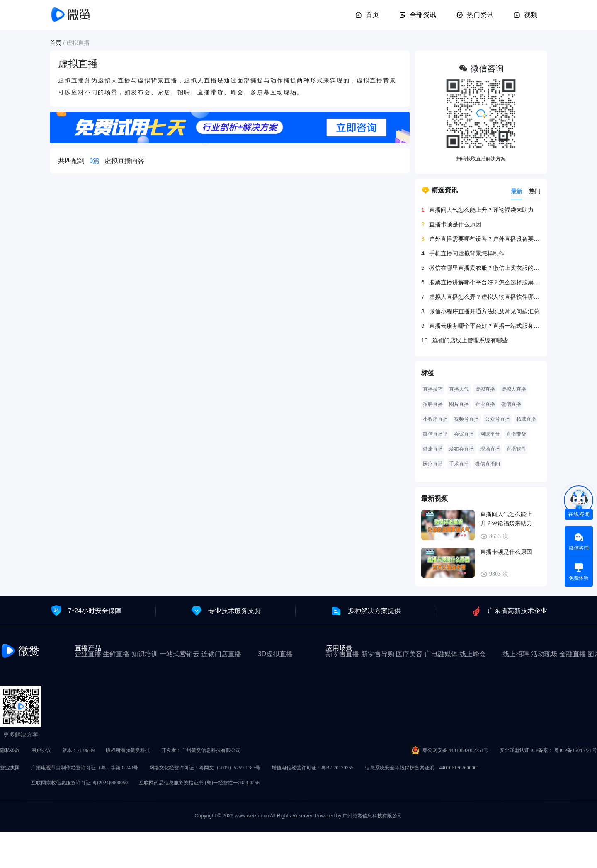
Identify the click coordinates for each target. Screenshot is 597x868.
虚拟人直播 (514, 389)
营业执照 (10, 768)
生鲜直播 (116, 654)
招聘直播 (433, 404)
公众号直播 (498, 419)
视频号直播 (466, 419)
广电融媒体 (441, 654)
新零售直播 (342, 654)
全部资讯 (417, 15)
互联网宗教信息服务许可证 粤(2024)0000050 (79, 783)
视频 (525, 15)
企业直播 (485, 404)
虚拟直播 (485, 389)
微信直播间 (488, 464)
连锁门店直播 (221, 654)
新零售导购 (378, 654)
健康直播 (433, 449)
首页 (367, 15)
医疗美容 (409, 654)
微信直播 (511, 404)
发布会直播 (461, 449)
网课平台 (490, 434)
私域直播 (526, 419)
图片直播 (459, 404)
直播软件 (516, 449)
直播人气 (459, 389)
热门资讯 (475, 15)
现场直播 (490, 449)
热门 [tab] (535, 191)
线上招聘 (516, 654)
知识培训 (145, 654)
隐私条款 (10, 750)
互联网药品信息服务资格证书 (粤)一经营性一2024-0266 (199, 783)
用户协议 (41, 750)
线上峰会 (473, 654)
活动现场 (544, 654)
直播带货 (516, 434)
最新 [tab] (517, 191)
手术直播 (459, 464)
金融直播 (573, 654)
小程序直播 (435, 419)
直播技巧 (433, 389)
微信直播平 (435, 434)
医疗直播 (433, 464)
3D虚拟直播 (275, 654)
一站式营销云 (180, 654)
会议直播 (464, 434)
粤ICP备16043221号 (576, 750)
